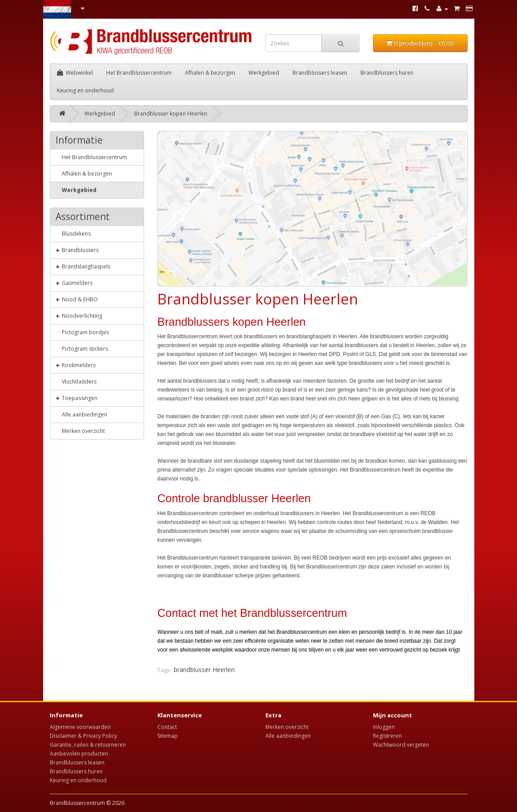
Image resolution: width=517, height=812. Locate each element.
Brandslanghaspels (83, 266)
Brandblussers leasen (320, 73)
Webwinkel (75, 73)
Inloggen (384, 727)
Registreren (387, 736)
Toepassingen (76, 398)
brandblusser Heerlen (204, 670)
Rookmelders (76, 365)
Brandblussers (77, 250)
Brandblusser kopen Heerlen (171, 114)
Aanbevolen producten (79, 754)
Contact (167, 727)
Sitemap (168, 736)
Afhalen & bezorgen (210, 73)
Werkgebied (264, 73)
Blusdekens (73, 233)
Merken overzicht (80, 431)
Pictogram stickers (82, 348)
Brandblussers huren (387, 73)
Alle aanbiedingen (81, 414)
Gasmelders (74, 283)
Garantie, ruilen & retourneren (88, 745)
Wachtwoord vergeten (401, 745)
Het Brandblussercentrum (139, 73)
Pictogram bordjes (82, 332)
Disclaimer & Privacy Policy (83, 736)
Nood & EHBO (77, 299)
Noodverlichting (79, 316)
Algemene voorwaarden (80, 727)
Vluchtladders (76, 381)
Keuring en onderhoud (85, 90)
